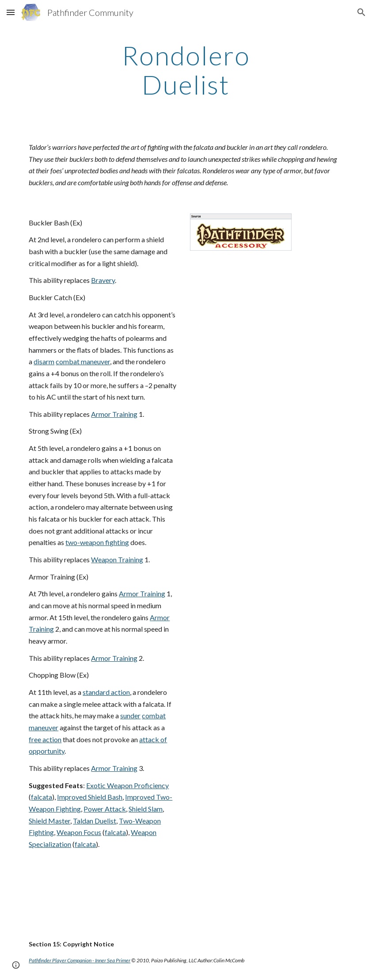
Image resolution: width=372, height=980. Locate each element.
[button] (11, 12)
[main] (186, 70)
